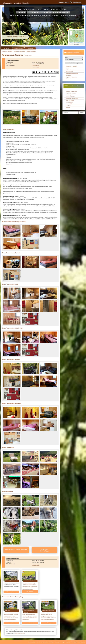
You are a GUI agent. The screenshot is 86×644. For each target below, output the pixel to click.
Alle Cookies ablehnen (33, 12)
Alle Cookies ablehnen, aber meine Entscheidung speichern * (55, 12)
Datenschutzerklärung (62, 9)
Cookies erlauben (21, 12)
